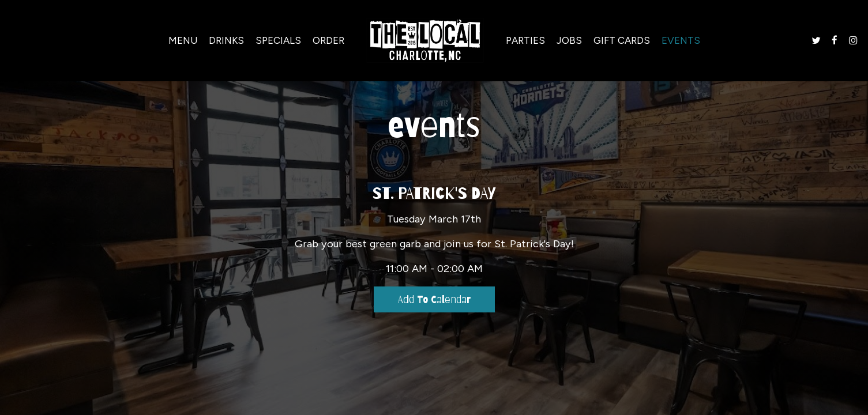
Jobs (569, 40)
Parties (525, 40)
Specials (278, 40)
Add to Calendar (434, 299)
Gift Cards (622, 40)
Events (681, 40)
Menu (183, 40)
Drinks (226, 40)
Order (328, 40)
